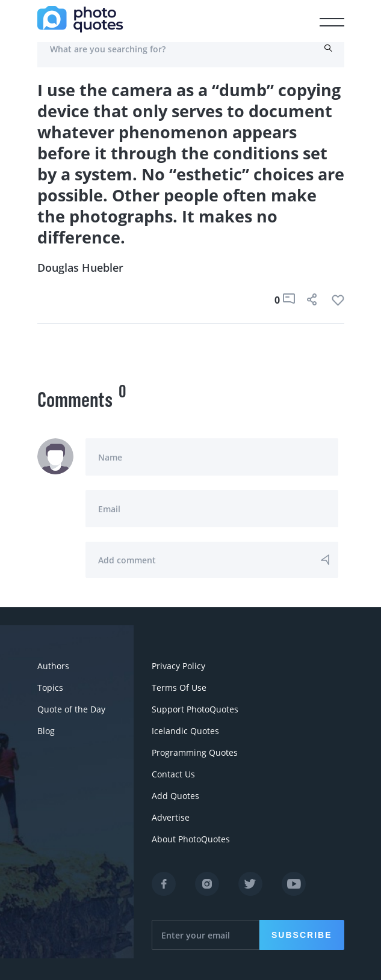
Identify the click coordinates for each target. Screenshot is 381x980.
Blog (46, 731)
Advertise (171, 817)
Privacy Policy (178, 666)
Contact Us (173, 774)
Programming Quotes (195, 752)
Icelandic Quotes (185, 731)
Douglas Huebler (80, 268)
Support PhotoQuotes (195, 709)
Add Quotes (175, 796)
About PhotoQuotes (191, 839)
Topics (50, 688)
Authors (53, 666)
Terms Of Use (179, 688)
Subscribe (302, 935)
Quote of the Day (71, 709)
